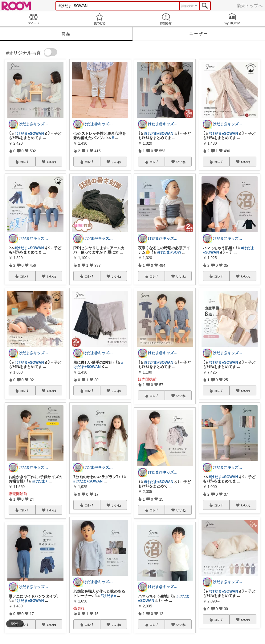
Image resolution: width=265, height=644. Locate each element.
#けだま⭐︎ (40, 481)
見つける (99, 19)
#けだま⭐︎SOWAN (29, 134)
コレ (25, 162)
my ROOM (232, 19)
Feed (33, 19)
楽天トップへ (250, 6)
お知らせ (166, 19)
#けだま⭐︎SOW (169, 252)
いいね (51, 162)
